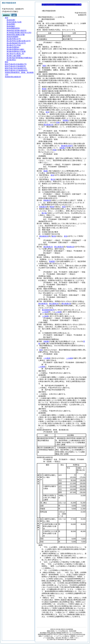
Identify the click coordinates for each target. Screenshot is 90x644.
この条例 (45, 312)
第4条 (46, 171)
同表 (58, 122)
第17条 (44, 213)
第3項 (52, 207)
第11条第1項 (59, 247)
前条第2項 (43, 207)
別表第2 (52, 261)
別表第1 (66, 120)
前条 (44, 66)
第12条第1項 (66, 304)
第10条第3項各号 (48, 310)
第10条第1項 (48, 247)
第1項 (53, 179)
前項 (47, 112)
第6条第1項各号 (67, 146)
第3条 (44, 89)
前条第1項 (47, 200)
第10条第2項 (44, 236)
